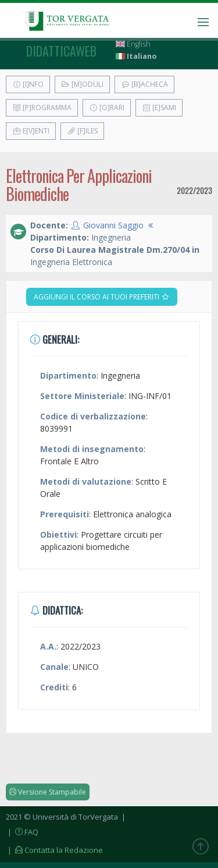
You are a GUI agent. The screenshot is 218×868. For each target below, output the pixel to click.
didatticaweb (61, 51)
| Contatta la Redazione (54, 850)
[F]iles (82, 131)
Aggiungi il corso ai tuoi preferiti (102, 297)
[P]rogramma (42, 107)
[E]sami (159, 107)
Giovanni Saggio (113, 225)
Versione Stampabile (48, 792)
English (133, 44)
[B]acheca (144, 84)
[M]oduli (82, 84)
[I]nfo (28, 84)
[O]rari (107, 107)
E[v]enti (31, 131)
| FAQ (22, 832)
